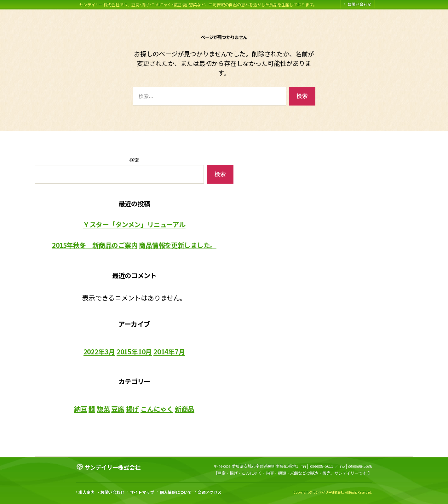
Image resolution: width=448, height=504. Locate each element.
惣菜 (103, 409)
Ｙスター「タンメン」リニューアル (134, 225)
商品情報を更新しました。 (178, 245)
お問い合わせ (112, 492)
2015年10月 (134, 352)
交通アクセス (210, 492)
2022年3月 (99, 352)
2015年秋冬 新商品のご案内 (95, 245)
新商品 (185, 409)
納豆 (81, 409)
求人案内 (86, 492)
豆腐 (118, 409)
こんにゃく (157, 409)
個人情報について (176, 492)
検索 (134, 160)
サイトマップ (142, 492)
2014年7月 (169, 352)
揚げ (133, 409)
